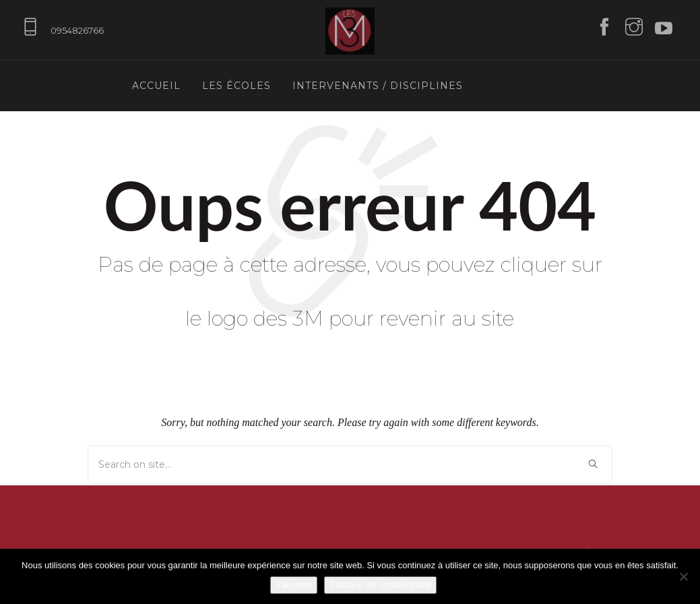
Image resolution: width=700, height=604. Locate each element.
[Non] (683, 576)
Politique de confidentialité (380, 585)
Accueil (156, 86)
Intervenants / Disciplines (378, 86)
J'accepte (294, 585)
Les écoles (236, 86)
